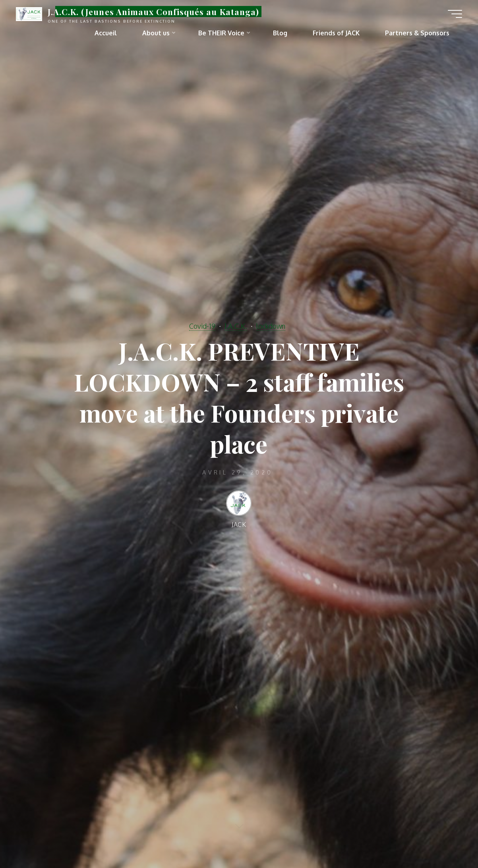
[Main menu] (455, 14)
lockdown (271, 326)
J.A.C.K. (236, 326)
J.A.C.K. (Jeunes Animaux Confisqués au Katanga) (153, 12)
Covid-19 (202, 326)
